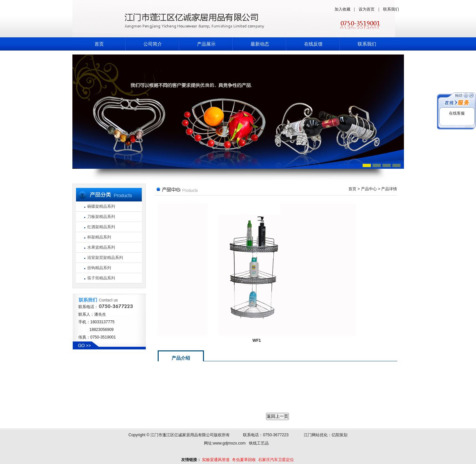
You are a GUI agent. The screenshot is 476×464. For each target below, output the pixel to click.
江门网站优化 (316, 435)
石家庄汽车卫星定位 (276, 460)
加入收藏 (342, 9)
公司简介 (153, 44)
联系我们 (391, 9)
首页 (99, 44)
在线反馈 (313, 44)
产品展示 (206, 44)
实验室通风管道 (216, 460)
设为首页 (367, 9)
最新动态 (260, 44)
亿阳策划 (339, 435)
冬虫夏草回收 (244, 460)
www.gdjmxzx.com (229, 443)
